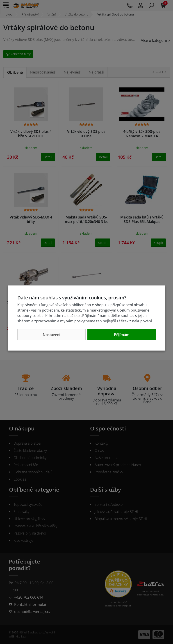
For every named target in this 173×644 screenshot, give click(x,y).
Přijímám (122, 335)
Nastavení (51, 335)
